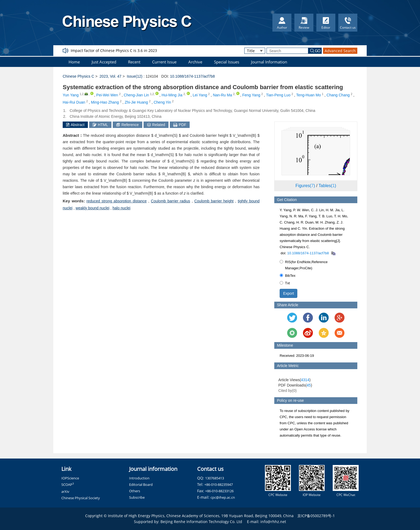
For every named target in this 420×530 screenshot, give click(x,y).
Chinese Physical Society (81, 498)
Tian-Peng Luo (278, 95)
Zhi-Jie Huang (136, 102)
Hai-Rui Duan (74, 102)
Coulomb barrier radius (170, 201)
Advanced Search (340, 51)
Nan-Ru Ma (223, 95)
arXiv (65, 491)
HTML (100, 125)
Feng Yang (251, 95)
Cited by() (288, 391)
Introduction (139, 478)
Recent (134, 62)
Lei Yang (200, 95)
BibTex (288, 276)
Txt (285, 283)
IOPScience (70, 478)
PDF (180, 125)
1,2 (82, 94)
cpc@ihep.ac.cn (223, 497)
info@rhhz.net (273, 522)
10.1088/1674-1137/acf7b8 (192, 76)
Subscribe (137, 497)
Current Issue (164, 62)
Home (74, 62)
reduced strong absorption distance (117, 201)
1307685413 (215, 478)
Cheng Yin (162, 102)
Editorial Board (141, 484)
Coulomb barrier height (214, 201)
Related (156, 125)
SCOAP (68, 484)
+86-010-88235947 (219, 484)
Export (288, 293)
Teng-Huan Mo (309, 95)
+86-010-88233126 (219, 491)
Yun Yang (71, 95)
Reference (127, 125)
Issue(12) (134, 76)
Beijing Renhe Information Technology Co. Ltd (201, 522)
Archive (195, 62)
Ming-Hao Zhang (105, 102)
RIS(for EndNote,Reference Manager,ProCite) (304, 265)
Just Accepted (104, 62)
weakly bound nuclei (92, 208)
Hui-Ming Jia (172, 95)
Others (135, 491)
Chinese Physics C (78, 76)
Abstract (75, 125)
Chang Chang (338, 95)
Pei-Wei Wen (107, 95)
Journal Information (269, 62)
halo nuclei (121, 208)
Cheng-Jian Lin (136, 95)
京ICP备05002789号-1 (316, 516)
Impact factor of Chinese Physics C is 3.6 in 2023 (114, 50)
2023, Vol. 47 (111, 76)
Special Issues (227, 62)
